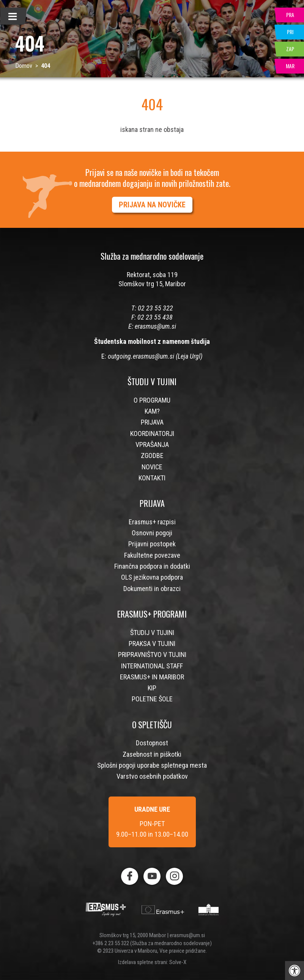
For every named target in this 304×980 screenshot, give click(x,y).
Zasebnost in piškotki (152, 754)
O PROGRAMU (152, 400)
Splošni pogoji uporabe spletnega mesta (152, 765)
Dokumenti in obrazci (152, 589)
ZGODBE (152, 456)
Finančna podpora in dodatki (152, 566)
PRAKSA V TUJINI (152, 644)
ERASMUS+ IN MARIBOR (152, 677)
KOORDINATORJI (152, 434)
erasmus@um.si (155, 326)
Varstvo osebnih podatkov (152, 776)
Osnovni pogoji (152, 533)
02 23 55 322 (155, 308)
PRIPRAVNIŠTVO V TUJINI (152, 655)
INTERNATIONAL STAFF (152, 666)
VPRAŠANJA (152, 445)
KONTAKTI (152, 478)
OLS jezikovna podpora (152, 577)
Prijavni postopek (152, 544)
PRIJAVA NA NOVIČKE (152, 205)
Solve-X (178, 962)
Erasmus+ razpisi (152, 522)
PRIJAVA (152, 422)
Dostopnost (152, 743)
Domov (24, 66)
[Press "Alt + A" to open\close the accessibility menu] (295, 971)
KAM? (152, 411)
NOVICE (152, 467)
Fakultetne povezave (152, 555)
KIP (152, 688)
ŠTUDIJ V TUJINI (152, 633)
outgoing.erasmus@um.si (141, 356)
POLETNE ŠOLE (152, 699)
